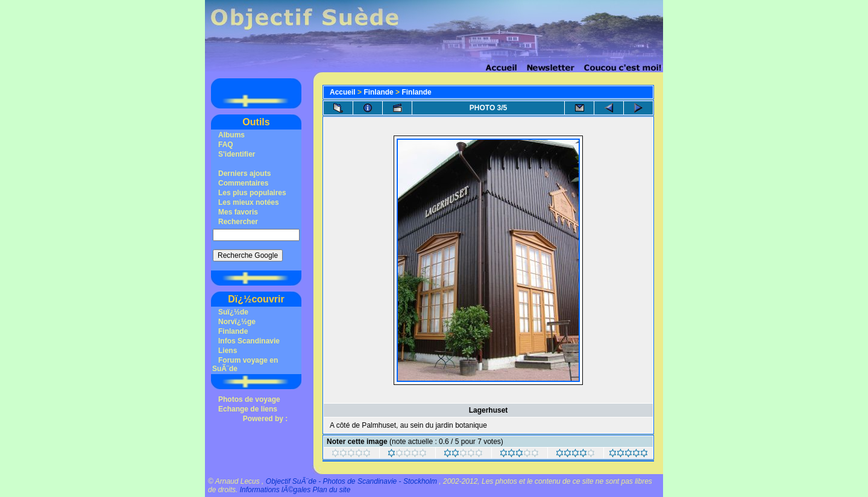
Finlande (233, 331)
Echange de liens (248, 409)
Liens (228, 351)
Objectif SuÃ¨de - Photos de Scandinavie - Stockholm (351, 481)
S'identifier (237, 154)
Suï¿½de (233, 312)
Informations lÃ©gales (275, 490)
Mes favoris (238, 212)
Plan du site (332, 490)
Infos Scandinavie (249, 341)
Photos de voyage (249, 399)
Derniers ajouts (244, 173)
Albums (231, 135)
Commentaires (243, 183)
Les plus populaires (252, 193)
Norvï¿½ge (237, 322)
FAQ (226, 145)
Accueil (343, 92)
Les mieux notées (249, 202)
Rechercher (238, 222)
